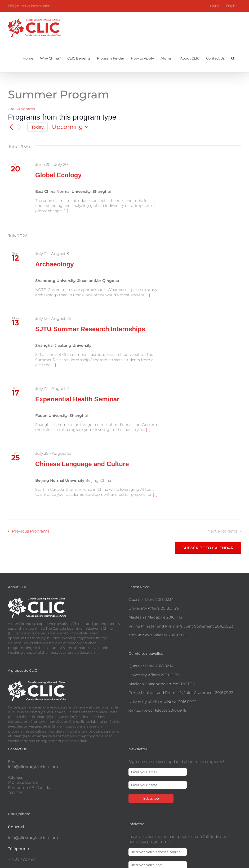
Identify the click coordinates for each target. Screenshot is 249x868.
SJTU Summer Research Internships (90, 329)
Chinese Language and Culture (82, 464)
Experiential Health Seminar (77, 399)
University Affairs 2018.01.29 (154, 608)
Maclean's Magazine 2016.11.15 (155, 617)
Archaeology (54, 264)
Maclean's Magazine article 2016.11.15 (162, 684)
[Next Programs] (20, 127)
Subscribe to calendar (208, 548)
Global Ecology (58, 175)
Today (37, 127)
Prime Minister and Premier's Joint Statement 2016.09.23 (181, 626)
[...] (66, 211)
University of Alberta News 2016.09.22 (163, 702)
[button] (233, 58)
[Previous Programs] (11, 127)
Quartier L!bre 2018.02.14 (151, 599)
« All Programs (21, 109)
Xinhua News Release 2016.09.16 (157, 635)
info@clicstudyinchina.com (29, 6)
